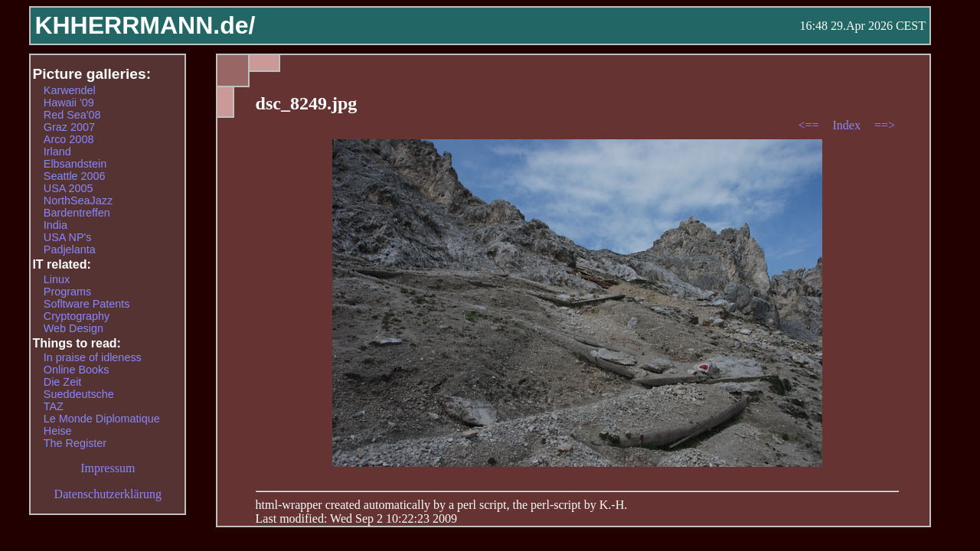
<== (810, 125)
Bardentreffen (77, 213)
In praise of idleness (93, 357)
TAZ (54, 406)
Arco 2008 (69, 139)
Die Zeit (63, 382)
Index (848, 125)
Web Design (73, 328)
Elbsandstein (75, 164)
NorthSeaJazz (78, 201)
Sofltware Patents (87, 304)
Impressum (108, 468)
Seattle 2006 (75, 176)
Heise (58, 431)
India (56, 225)
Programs (67, 292)
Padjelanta (70, 249)
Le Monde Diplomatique (102, 419)
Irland (57, 152)
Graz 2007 (69, 127)
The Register (75, 443)
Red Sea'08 (72, 115)
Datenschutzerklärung (108, 494)
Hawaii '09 (69, 103)
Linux (57, 279)
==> (885, 125)
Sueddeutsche (79, 394)
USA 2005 (69, 188)
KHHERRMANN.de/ (145, 25)
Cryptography (77, 316)
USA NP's (68, 237)
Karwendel (70, 90)
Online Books (77, 370)
